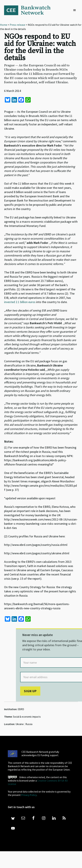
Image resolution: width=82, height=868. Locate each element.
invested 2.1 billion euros (20, 302)
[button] (75, 10)
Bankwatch (30, 10)
